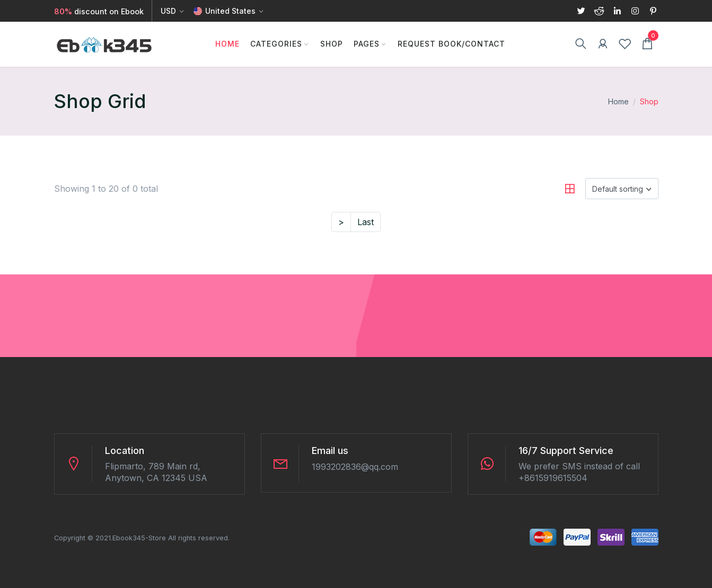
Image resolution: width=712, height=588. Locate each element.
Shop (332, 44)
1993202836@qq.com (355, 467)
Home (227, 44)
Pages (367, 44)
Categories (276, 44)
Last (366, 222)
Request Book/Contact (451, 44)
